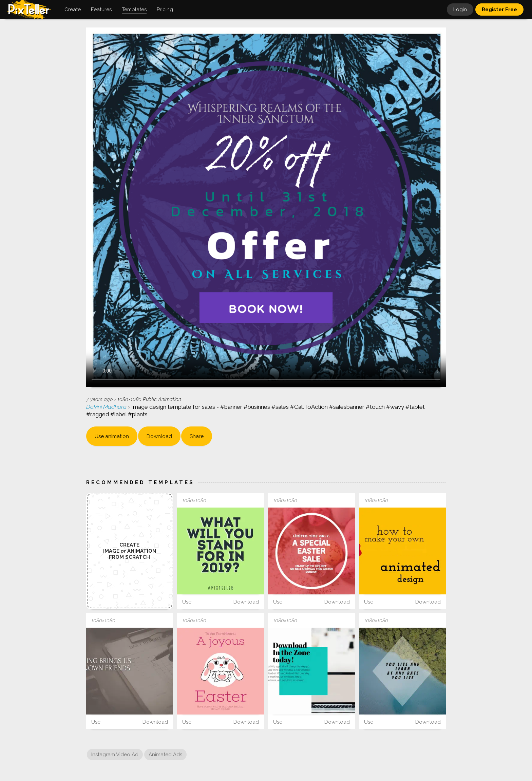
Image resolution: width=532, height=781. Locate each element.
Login (460, 9)
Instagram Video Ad (115, 755)
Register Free (499, 9)
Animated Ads (165, 755)
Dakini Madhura (107, 407)
